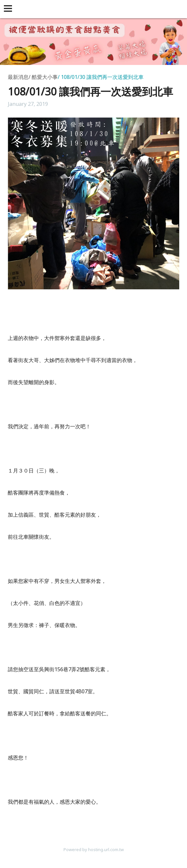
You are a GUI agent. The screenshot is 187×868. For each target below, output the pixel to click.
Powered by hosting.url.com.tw (94, 849)
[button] (9, 9)
